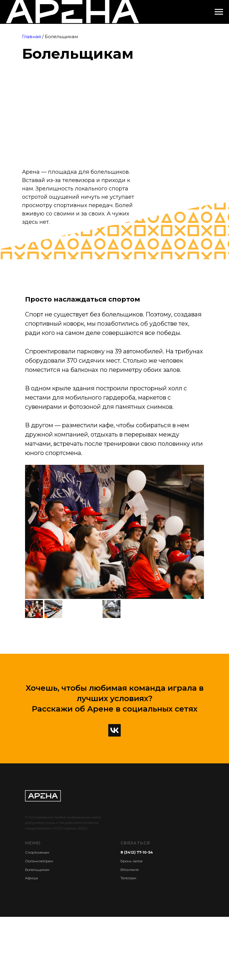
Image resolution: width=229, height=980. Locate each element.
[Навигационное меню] (219, 12)
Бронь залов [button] (131, 861)
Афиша (31, 878)
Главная (31, 37)
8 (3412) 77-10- (134, 852)
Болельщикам (37, 870)
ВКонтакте (130, 870)
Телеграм (128, 878)
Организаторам (39, 861)
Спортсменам (37, 852)
